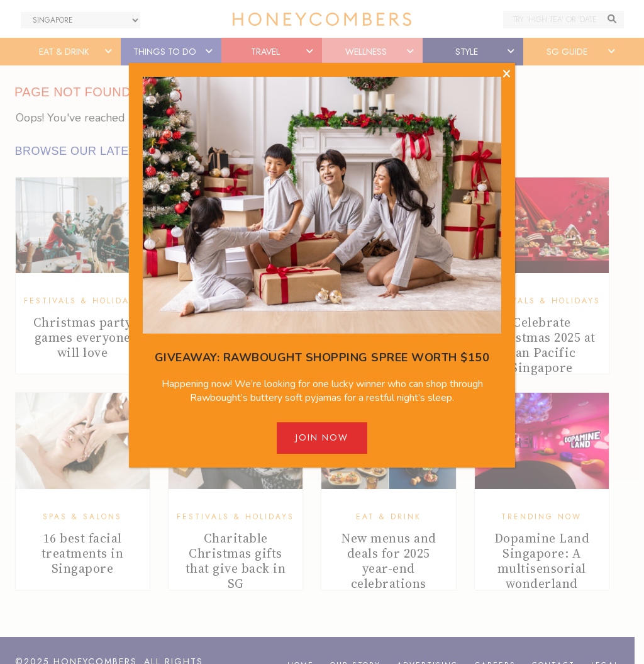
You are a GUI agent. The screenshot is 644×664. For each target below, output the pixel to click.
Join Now (322, 437)
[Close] (507, 74)
